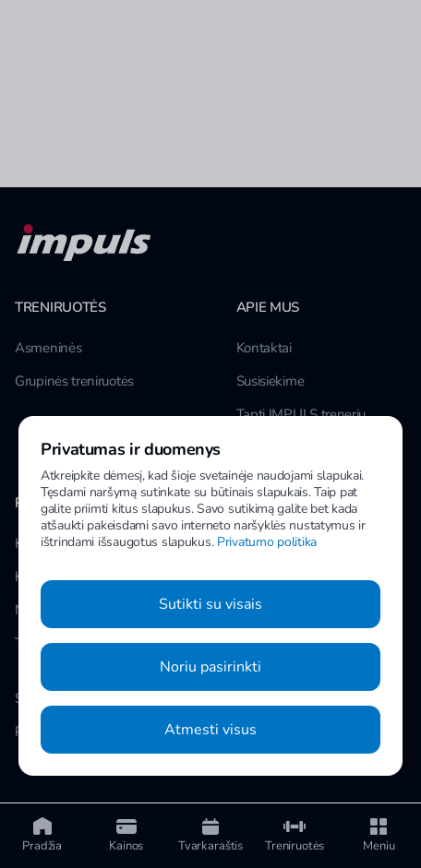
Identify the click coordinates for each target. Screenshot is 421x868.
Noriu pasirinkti (210, 667)
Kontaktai (264, 348)
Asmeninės (48, 348)
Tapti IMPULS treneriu (301, 414)
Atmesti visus (210, 730)
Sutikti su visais (210, 604)
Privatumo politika (267, 542)
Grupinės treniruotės (74, 381)
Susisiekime (271, 381)
